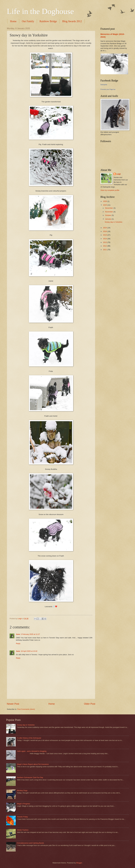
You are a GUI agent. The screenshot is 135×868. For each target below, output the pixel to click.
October (108, 215)
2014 (105, 239)
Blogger (79, 863)
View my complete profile (110, 190)
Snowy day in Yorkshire (113, 222)
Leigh (119, 174)
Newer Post (13, 704)
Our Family (28, 21)
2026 (105, 201)
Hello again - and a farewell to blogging (32, 751)
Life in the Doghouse (40, 11)
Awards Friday (22, 817)
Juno (18, 634)
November (109, 212)
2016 (105, 231)
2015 (105, 235)
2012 (105, 246)
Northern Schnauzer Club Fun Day (30, 777)
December (109, 208)
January (108, 219)
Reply (18, 643)
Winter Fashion (23, 830)
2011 (105, 250)
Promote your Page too (108, 89)
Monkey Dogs (22, 790)
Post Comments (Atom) (26, 709)
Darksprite (104, 85)
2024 (105, 228)
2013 (105, 242)
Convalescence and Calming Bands (30, 843)
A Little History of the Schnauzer (29, 738)
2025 (105, 205)
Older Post (90, 704)
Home (13, 21)
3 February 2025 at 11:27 (30, 634)
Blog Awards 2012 (72, 21)
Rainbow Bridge (48, 21)
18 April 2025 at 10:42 (29, 651)
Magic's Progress (23, 804)
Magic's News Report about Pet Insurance (33, 764)
